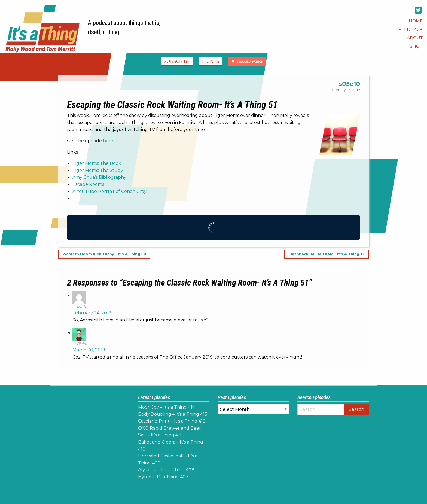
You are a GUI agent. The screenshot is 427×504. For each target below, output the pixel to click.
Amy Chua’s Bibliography (99, 177)
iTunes (211, 61)
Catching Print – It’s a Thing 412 (172, 421)
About (415, 38)
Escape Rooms (88, 184)
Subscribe (177, 61)
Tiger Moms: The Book (97, 163)
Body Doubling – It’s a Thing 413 (173, 414)
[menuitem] (416, 21)
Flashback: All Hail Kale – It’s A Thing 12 (327, 254)
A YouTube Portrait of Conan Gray (109, 191)
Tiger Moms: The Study (98, 170)
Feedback (411, 29)
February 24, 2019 (92, 313)
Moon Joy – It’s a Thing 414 (167, 407)
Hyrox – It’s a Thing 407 (163, 477)
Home (416, 21)
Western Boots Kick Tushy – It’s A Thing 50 (104, 254)
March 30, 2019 (89, 350)
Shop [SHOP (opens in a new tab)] (416, 46)
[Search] (321, 409)
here (108, 141)
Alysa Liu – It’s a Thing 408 (166, 470)
